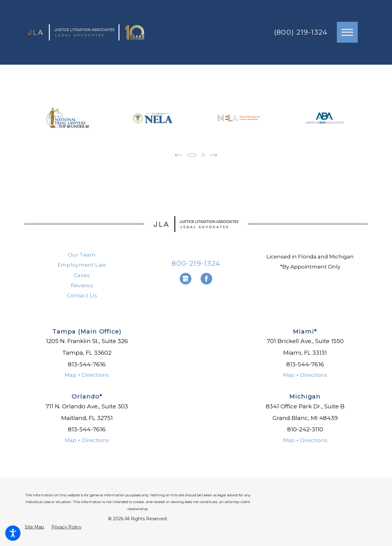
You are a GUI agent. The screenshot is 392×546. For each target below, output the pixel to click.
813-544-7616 (87, 364)
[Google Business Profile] (186, 279)
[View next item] (214, 155)
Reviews (82, 285)
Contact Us (82, 296)
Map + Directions (87, 375)
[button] (13, 533)
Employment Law (82, 265)
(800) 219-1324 (301, 32)
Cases (82, 275)
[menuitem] (82, 255)
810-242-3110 (305, 429)
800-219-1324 (196, 263)
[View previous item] (178, 155)
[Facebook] (206, 279)
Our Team (82, 255)
